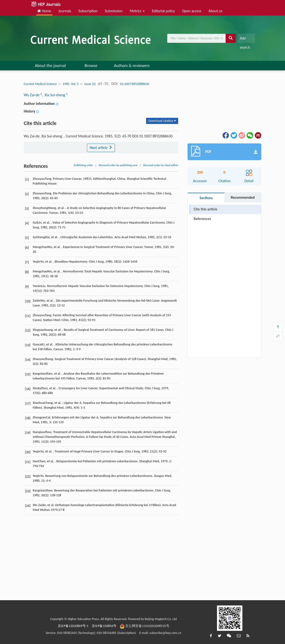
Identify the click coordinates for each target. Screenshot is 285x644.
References (202, 219)
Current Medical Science (40, 84)
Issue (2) (90, 84)
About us (216, 11)
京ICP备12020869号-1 (73, 626)
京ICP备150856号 (104, 626)
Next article (101, 148)
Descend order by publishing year (118, 165)
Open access (192, 11)
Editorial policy (163, 11)
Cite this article (205, 209)
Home (44, 11)
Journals (65, 11)
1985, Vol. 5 (71, 84)
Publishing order (84, 165)
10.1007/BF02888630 (134, 84)
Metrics (137, 11)
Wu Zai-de (32, 95)
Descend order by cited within (161, 165)
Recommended (243, 197)
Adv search (245, 39)
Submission (114, 11)
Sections (206, 198)
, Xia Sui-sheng (54, 95)
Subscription (88, 11)
